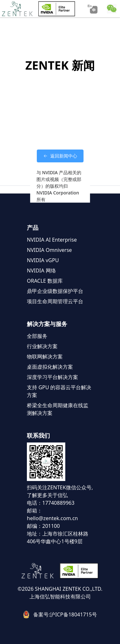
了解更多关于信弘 (47, 495)
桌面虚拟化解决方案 (50, 367)
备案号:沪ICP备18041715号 (65, 614)
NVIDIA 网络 (41, 270)
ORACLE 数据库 (45, 281)
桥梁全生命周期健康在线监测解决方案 (58, 409)
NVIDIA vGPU (43, 260)
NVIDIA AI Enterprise (52, 240)
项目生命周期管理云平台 (55, 301)
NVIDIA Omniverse (49, 250)
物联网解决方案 (45, 356)
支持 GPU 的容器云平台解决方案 (59, 391)
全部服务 (37, 336)
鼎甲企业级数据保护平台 (55, 291)
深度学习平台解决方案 (52, 377)
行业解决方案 (42, 346)
